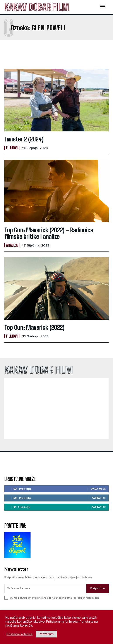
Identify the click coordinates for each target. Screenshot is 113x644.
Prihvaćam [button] (46, 634)
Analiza (12, 245)
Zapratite (98, 498)
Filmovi (12, 148)
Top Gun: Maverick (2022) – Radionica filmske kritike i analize (49, 233)
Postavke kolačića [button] (20, 634)
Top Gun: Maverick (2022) (34, 327)
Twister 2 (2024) (24, 139)
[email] (45, 589)
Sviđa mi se (98, 489)
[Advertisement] (39, 54)
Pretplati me (98, 588)
